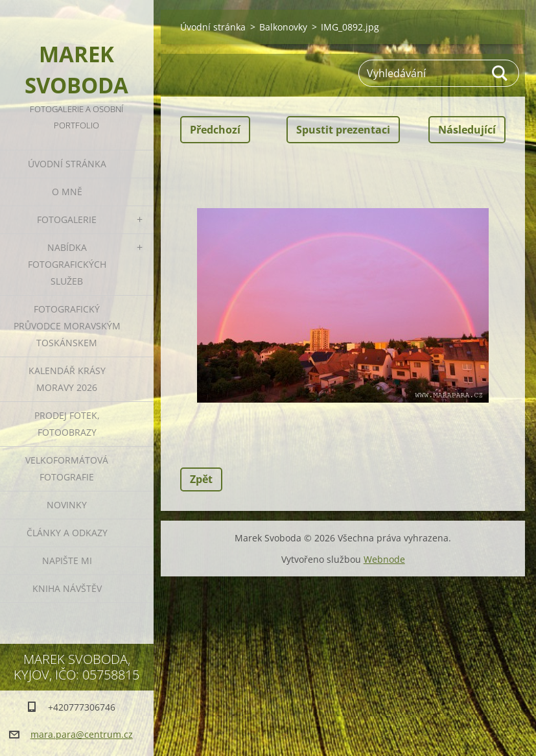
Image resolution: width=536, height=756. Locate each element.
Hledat (500, 73)
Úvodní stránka (67, 164)
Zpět (201, 479)
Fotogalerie (67, 219)
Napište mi (67, 561)
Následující (467, 130)
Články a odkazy (67, 533)
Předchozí (215, 130)
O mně (67, 192)
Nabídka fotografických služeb (67, 264)
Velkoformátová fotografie (67, 468)
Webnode (384, 559)
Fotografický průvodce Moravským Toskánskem (67, 326)
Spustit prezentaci (343, 130)
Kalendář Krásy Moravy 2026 (67, 379)
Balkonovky (283, 27)
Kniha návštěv (67, 588)
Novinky (67, 505)
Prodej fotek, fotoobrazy (67, 424)
